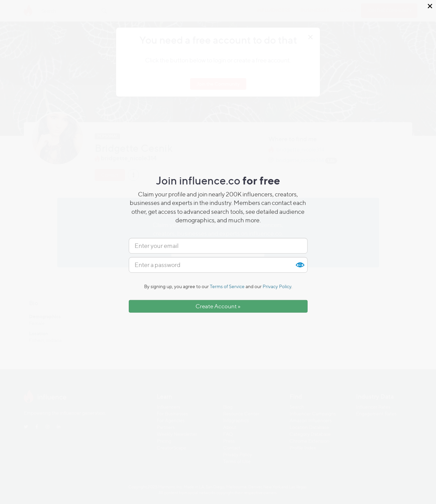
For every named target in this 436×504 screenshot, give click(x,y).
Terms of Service (227, 286)
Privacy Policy (277, 286)
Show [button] (300, 265)
